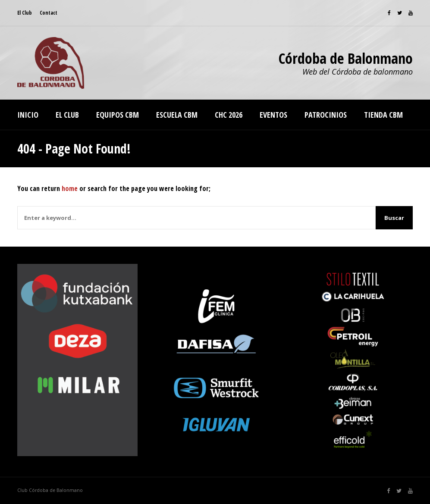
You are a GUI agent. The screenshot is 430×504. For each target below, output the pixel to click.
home (70, 188)
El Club (25, 13)
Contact (49, 13)
